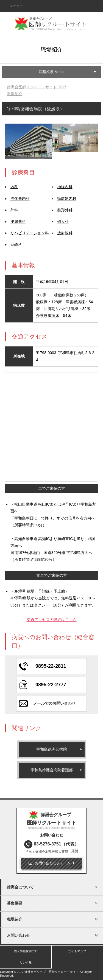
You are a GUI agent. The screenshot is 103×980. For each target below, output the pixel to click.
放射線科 (65, 233)
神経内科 (65, 187)
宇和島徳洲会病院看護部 (52, 770)
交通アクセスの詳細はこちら (52, 620)
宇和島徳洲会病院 (52, 749)
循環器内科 (67, 199)
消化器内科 (20, 199)
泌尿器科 (18, 221)
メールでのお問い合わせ (54, 703)
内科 (14, 187)
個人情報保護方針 (26, 951)
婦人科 (63, 221)
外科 (14, 210)
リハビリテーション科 (30, 233)
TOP (36, 87)
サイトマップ (77, 951)
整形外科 (65, 210)
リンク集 (26, 962)
